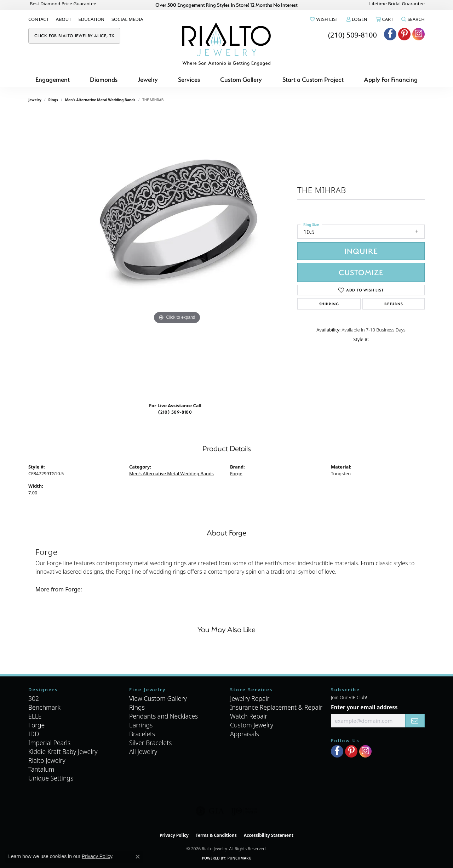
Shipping (329, 304)
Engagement (53, 80)
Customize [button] (361, 272)
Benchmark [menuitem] (44, 707)
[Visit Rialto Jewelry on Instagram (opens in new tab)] (418, 34)
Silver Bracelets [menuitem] (150, 743)
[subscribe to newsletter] (415, 721)
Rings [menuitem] (137, 707)
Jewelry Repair (250, 698)
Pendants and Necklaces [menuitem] (164, 716)
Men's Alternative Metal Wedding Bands (100, 100)
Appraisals (245, 734)
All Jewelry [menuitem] (143, 751)
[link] (39, 19)
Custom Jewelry (252, 725)
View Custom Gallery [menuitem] (158, 698)
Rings (53, 100)
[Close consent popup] (138, 857)
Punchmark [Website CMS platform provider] (239, 858)
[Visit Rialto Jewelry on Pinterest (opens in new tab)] (404, 34)
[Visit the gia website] (210, 811)
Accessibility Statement (269, 835)
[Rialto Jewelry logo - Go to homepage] (226, 44)
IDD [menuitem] (34, 734)
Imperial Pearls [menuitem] (49, 743)
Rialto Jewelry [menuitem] (47, 760)
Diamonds (104, 80)
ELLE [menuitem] (35, 716)
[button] (323, 19)
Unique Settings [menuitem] (51, 778)
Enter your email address (364, 707)
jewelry (35, 100)
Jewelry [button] (148, 80)
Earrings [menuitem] (141, 725)
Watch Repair (249, 716)
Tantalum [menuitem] (41, 769)
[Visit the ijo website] (244, 811)
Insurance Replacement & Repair (276, 707)
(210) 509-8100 (175, 412)
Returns (394, 304)
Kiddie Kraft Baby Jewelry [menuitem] (63, 751)
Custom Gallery (241, 80)
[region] (177, 255)
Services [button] (189, 80)
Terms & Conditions (216, 835)
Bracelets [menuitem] (142, 734)
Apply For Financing (391, 80)
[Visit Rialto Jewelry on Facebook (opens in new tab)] (390, 34)
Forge (236, 473)
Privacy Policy (174, 835)
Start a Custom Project (313, 80)
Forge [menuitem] (36, 725)
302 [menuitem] (34, 698)
